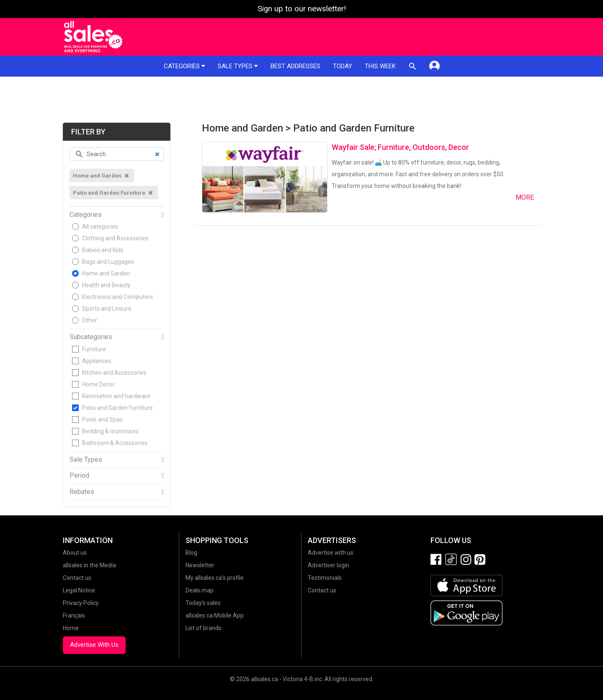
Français (74, 615)
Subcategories (91, 337)
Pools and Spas (102, 419)
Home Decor (98, 384)
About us (75, 553)
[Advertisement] (301, 100)
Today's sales (203, 603)
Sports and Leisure (107, 309)
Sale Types (86, 460)
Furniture (94, 349)
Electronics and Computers (118, 297)
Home (71, 628)
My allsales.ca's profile (215, 578)
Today (343, 66)
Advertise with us (331, 553)
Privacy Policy (81, 603)
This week (380, 66)
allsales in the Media (89, 565)
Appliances (97, 361)
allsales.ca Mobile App (215, 615)
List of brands (204, 628)
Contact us (77, 578)
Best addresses (295, 66)
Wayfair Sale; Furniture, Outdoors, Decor (400, 147)
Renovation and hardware (116, 396)
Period (79, 476)
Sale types (238, 66)
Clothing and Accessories (115, 238)
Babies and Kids (103, 250)
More (525, 197)
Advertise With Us (94, 645)
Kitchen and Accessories (114, 373)
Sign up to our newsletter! (302, 9)
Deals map (200, 590)
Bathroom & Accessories (115, 443)
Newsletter (200, 565)
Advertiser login (329, 565)
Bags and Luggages (108, 262)
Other (90, 320)
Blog (191, 553)
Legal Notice (79, 590)
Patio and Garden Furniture (117, 408)
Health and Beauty (106, 285)
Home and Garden (106, 273)
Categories (184, 66)
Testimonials (325, 578)
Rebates (82, 492)
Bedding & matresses (110, 431)
